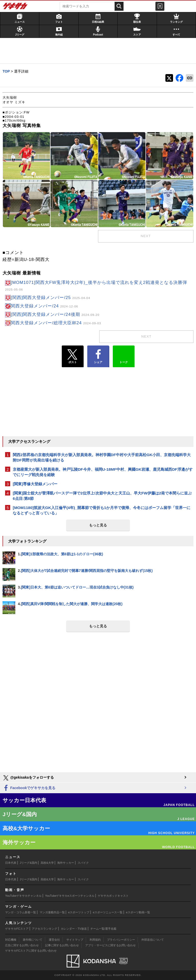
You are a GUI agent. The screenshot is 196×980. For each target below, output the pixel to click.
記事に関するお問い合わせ (62, 945)
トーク (124, 355)
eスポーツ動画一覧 (138, 912)
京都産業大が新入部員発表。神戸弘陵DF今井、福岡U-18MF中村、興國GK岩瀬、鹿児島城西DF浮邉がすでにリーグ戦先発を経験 (103, 472)
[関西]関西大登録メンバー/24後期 (55, 314)
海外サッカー (66, 863)
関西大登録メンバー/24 (44, 306)
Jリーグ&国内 (29, 863)
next (146, 236)
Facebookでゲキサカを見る (29, 788)
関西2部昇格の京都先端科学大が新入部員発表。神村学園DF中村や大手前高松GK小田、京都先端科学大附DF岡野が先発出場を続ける (102, 457)
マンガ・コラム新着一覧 (21, 912)
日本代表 (11, 863)
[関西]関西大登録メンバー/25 (50, 298)
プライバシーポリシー (121, 940)
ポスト (73, 356)
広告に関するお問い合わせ (22, 945)
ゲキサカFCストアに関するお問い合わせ (31, 951)
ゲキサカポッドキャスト (113, 896)
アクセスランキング (45, 929)
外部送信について (153, 940)
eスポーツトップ (79, 912)
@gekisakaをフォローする (28, 778)
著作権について (33, 940)
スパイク (83, 863)
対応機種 (11, 940)
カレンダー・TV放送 (74, 929)
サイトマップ (75, 940)
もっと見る (98, 525)
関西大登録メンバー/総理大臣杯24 (56, 323)
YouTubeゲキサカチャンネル (23, 896)
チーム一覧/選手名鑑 (103, 929)
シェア (98, 356)
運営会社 (54, 940)
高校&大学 (47, 863)
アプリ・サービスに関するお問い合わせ (111, 945)
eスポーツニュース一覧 (108, 912)
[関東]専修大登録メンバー (35, 484)
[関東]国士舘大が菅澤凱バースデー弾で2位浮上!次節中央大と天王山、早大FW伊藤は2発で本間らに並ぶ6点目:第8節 (102, 496)
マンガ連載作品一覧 (52, 912)
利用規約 (95, 940)
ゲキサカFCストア (17, 929)
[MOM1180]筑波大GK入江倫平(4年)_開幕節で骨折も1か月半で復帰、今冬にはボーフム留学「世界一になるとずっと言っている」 (102, 510)
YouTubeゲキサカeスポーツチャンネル (70, 896)
